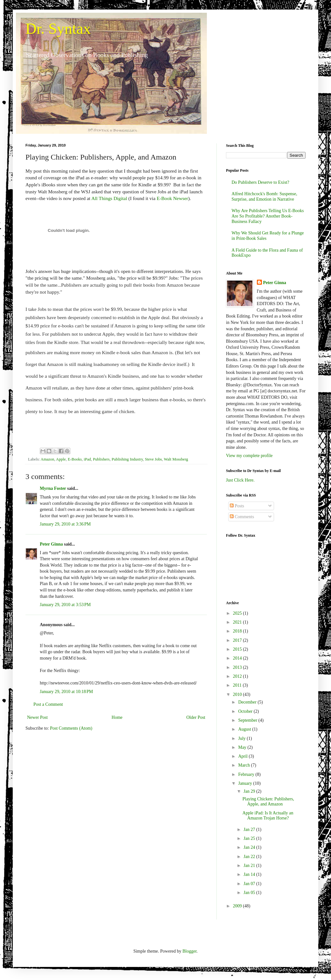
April (243, 756)
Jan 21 (250, 866)
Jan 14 (250, 874)
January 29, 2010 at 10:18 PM (66, 692)
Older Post (196, 717)
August (245, 729)
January (246, 783)
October (246, 711)
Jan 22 (250, 857)
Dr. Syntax (58, 29)
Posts (237, 506)
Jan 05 (250, 893)
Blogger (189, 951)
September (248, 720)
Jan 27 (250, 830)
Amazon (48, 459)
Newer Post (37, 717)
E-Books (75, 459)
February (247, 774)
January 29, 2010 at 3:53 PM (65, 605)
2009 (238, 906)
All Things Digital (110, 198)
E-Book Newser (172, 198)
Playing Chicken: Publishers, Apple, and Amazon (268, 802)
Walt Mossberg (176, 459)
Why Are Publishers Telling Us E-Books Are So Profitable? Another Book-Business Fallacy (268, 216)
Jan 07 (250, 884)
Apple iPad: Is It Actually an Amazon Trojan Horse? (268, 816)
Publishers (101, 459)
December (248, 702)
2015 (238, 649)
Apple (61, 459)
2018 (238, 631)
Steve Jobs (153, 459)
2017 (238, 640)
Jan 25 (250, 838)
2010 (238, 694)
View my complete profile (249, 456)
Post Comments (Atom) (71, 728)
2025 (238, 613)
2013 (238, 667)
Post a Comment (48, 704)
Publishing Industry (127, 459)
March (244, 765)
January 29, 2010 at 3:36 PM (65, 524)
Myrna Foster (53, 488)
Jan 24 (250, 847)
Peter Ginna (51, 544)
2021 (238, 622)
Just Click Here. (240, 480)
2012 (238, 676)
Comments (242, 517)
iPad (87, 459)
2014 (238, 658)
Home (117, 717)
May (243, 747)
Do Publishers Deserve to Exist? (261, 182)
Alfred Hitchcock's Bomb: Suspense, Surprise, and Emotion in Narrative (264, 197)
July (242, 738)
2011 (238, 685)
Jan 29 (250, 791)
